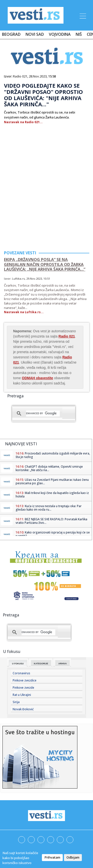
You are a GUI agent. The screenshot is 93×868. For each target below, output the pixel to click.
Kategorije (41, 664)
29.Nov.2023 (34, 279)
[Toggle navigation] (82, 15)
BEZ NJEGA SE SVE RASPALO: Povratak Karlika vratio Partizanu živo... (51, 521)
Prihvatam (52, 857)
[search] (43, 414)
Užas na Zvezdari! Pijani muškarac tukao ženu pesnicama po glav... (52, 481)
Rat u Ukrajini (22, 695)
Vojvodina (60, 34)
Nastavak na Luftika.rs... (24, 312)
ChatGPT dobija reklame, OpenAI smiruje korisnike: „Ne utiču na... (49, 468)
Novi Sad (35, 34)
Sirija (16, 702)
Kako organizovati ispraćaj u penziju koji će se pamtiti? (53, 534)
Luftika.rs (18, 279)
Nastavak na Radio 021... (23, 122)
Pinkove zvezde (23, 688)
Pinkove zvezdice (25, 680)
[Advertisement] (46, 196)
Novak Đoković (23, 709)
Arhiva (62, 664)
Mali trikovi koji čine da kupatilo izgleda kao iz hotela (52, 495)
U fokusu (18, 664)
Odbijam (73, 857)
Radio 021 (20, 76)
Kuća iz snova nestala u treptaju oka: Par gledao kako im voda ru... (49, 508)
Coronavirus (21, 673)
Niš (79, 34)
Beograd (11, 34)
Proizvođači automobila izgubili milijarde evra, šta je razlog (53, 455)
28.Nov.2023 (38, 76)
